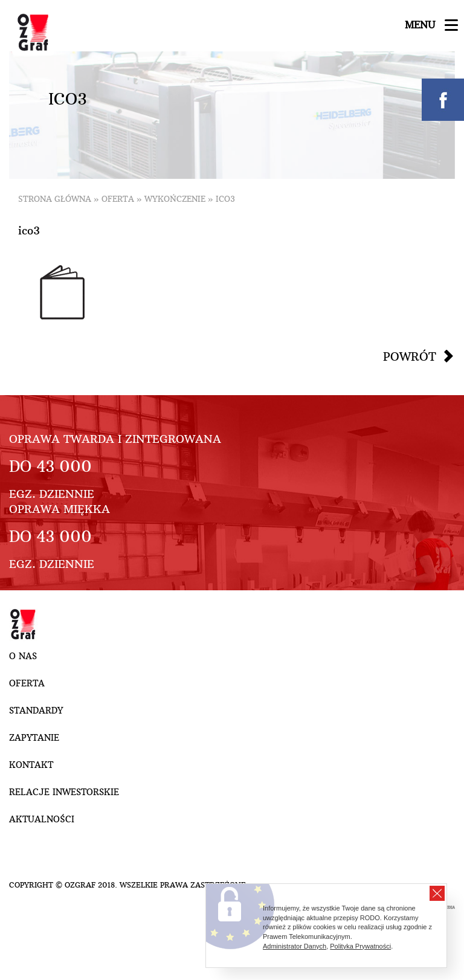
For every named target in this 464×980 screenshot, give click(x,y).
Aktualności (42, 819)
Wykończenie (175, 199)
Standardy (36, 711)
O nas (23, 656)
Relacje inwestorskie (64, 792)
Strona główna (55, 199)
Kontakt (31, 765)
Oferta (118, 199)
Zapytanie (34, 738)
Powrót (410, 356)
